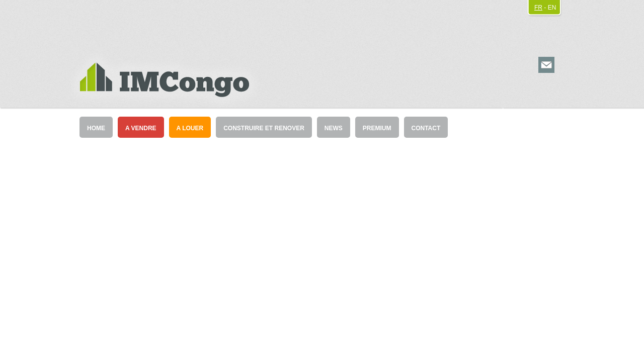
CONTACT (426, 128)
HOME (96, 128)
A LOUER (190, 128)
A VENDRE (141, 128)
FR (538, 8)
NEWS (334, 128)
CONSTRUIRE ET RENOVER (264, 128)
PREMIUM (377, 128)
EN (552, 8)
